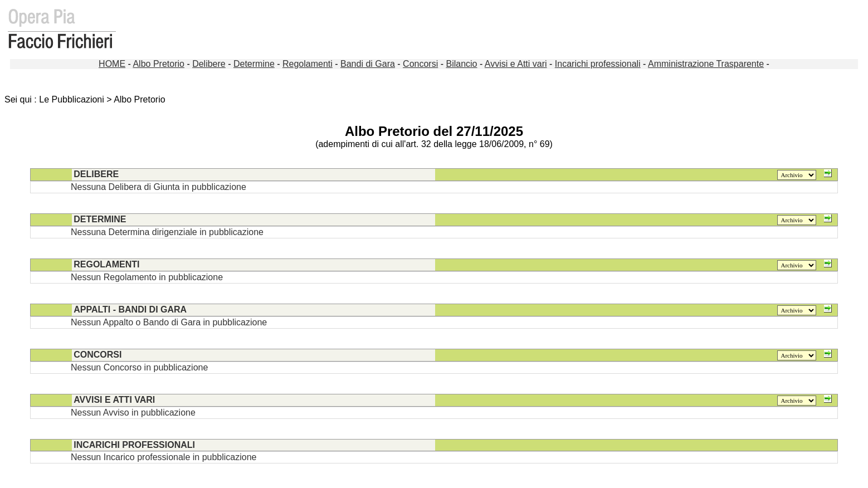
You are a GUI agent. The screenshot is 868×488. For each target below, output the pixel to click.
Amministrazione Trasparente (706, 64)
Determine (254, 64)
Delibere (209, 64)
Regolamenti (308, 64)
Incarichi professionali (598, 64)
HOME (112, 64)
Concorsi (420, 64)
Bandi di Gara (368, 64)
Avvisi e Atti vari (516, 64)
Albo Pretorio (159, 64)
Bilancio (461, 64)
